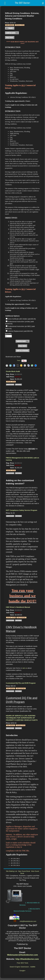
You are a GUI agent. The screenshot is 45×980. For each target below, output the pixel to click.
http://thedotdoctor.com (27, 959)
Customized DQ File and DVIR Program (21, 683)
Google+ (22, 971)
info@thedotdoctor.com (28, 921)
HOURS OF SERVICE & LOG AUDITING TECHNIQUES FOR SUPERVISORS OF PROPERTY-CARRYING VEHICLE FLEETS (22, 718)
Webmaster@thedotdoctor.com (22, 955)
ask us (25, 668)
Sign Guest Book (24, 871)
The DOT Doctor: (22, 3)
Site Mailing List (11, 871)
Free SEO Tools (23, 963)
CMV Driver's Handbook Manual (18, 607)
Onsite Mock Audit (13, 371)
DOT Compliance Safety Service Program (22, 510)
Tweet (19, 360)
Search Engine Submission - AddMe (22, 967)
